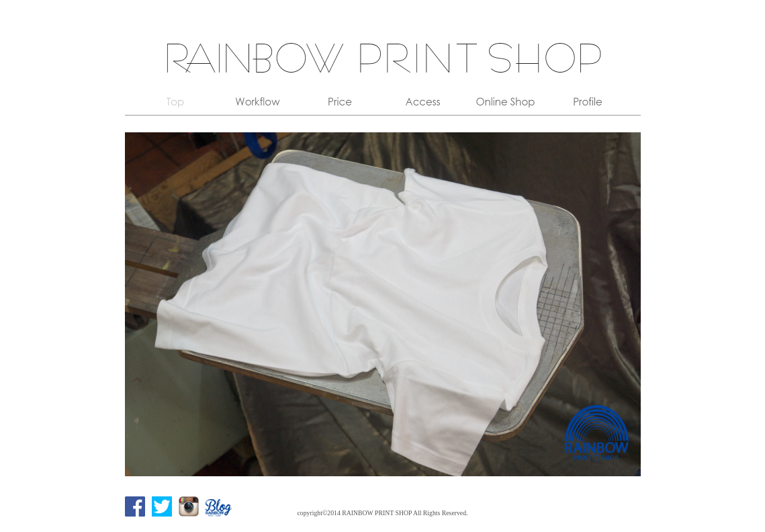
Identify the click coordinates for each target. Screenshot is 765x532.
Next (623, 304)
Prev (142, 304)
